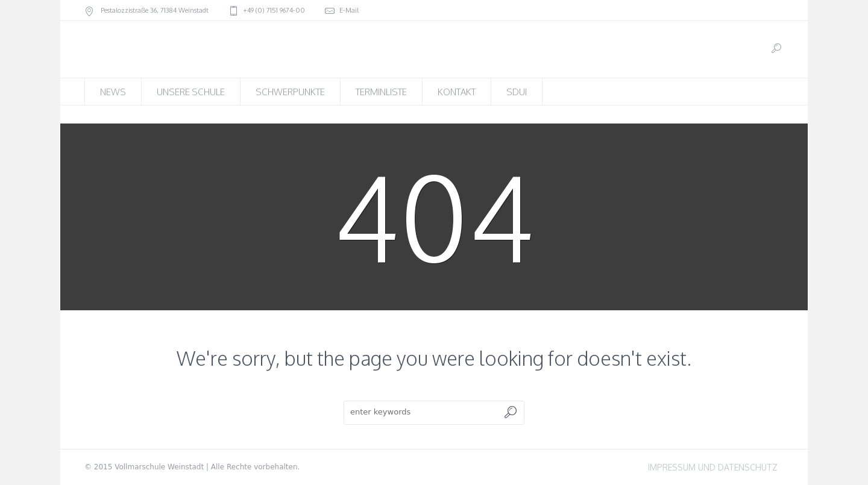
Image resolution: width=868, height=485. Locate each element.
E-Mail (349, 10)
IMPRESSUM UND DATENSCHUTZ (713, 468)
